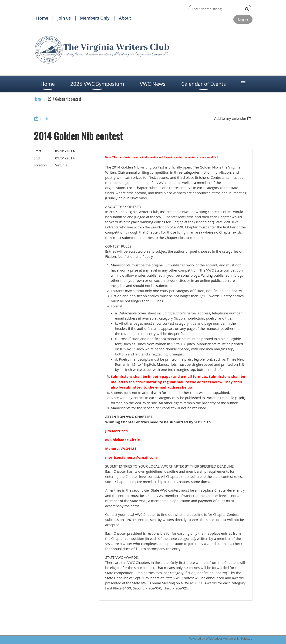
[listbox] (233, 119)
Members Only (95, 18)
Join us (64, 18)
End (37, 158)
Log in (243, 19)
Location (40, 165)
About (125, 18)
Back (44, 119)
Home (42, 18)
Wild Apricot (214, 639)
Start (37, 151)
